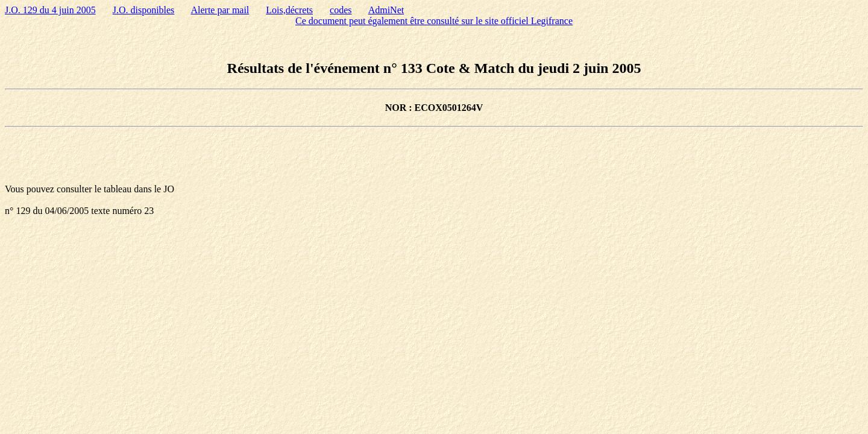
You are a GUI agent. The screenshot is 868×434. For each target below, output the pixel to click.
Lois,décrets (289, 10)
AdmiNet (386, 10)
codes (341, 10)
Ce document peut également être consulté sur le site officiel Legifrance (434, 21)
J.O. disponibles (144, 10)
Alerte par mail (220, 10)
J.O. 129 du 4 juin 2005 (50, 10)
